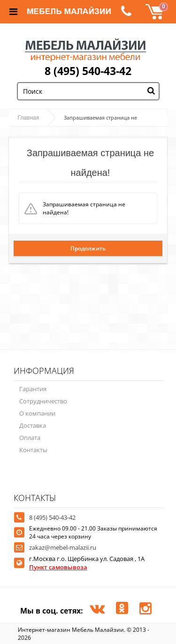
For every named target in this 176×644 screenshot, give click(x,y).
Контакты (33, 450)
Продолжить (88, 248)
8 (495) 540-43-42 (88, 71)
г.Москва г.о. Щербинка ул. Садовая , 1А (87, 563)
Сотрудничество (43, 401)
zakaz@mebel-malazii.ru (63, 547)
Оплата (30, 438)
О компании (37, 413)
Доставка (33, 425)
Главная (29, 118)
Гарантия (33, 389)
